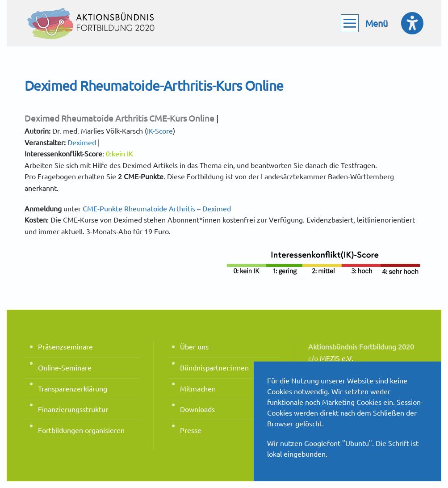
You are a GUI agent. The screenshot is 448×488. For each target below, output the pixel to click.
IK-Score (160, 130)
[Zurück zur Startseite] (92, 23)
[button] (364, 23)
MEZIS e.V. (337, 358)
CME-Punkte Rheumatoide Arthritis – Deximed (157, 208)
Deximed (82, 142)
